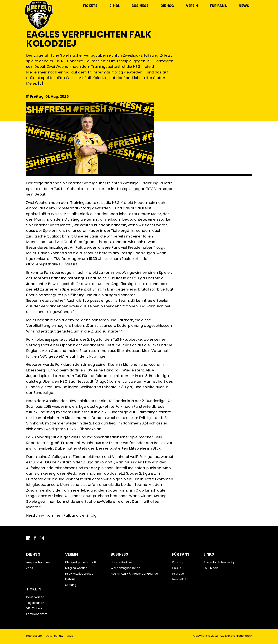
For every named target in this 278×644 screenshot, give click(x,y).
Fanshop (178, 562)
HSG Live (178, 574)
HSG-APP (179, 568)
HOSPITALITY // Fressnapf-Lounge (134, 574)
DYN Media (211, 568)
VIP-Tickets (34, 608)
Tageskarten (35, 603)
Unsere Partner (121, 562)
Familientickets (37, 614)
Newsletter (180, 579)
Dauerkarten (35, 597)
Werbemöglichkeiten (125, 568)
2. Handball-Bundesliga (220, 562)
